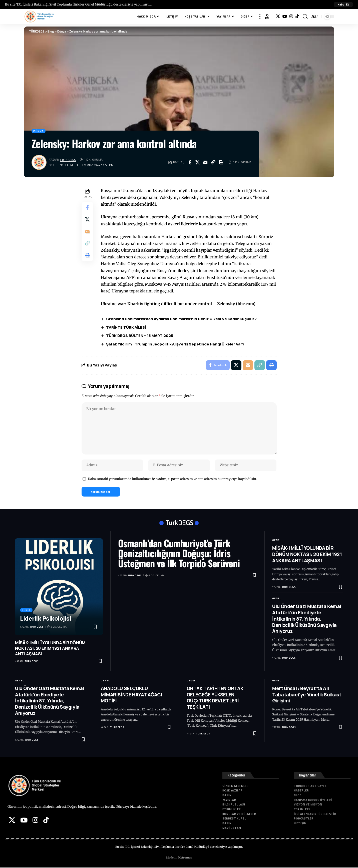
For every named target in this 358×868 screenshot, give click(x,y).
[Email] (205, 162)
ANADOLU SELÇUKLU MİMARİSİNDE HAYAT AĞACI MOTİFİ (132, 695)
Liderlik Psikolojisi (46, 619)
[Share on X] (197, 162)
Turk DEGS (68, 160)
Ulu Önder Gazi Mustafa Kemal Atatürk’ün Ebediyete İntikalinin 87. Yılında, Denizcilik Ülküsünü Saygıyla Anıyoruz (307, 619)
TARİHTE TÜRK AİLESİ (126, 327)
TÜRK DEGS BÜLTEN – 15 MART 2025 (140, 336)
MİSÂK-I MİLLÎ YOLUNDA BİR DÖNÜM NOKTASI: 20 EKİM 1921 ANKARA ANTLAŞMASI (50, 649)
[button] (343, 5)
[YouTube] (285, 16)
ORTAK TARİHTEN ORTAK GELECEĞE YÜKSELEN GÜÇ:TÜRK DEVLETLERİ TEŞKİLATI (215, 698)
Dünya (39, 131)
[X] (278, 16)
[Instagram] (291, 16)
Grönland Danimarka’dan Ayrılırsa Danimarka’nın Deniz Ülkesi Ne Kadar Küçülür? (182, 319)
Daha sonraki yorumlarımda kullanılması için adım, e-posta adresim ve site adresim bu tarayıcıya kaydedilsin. (172, 479)
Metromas (185, 858)
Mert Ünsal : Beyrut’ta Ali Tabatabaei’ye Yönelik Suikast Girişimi (307, 695)
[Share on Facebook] (190, 162)
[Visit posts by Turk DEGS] (39, 162)
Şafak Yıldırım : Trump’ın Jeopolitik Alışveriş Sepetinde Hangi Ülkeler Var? (175, 344)
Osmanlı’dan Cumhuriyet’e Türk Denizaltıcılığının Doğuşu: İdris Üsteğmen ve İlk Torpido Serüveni (179, 554)
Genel (26, 610)
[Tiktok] (297, 16)
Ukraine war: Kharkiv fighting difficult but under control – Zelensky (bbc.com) (178, 304)
